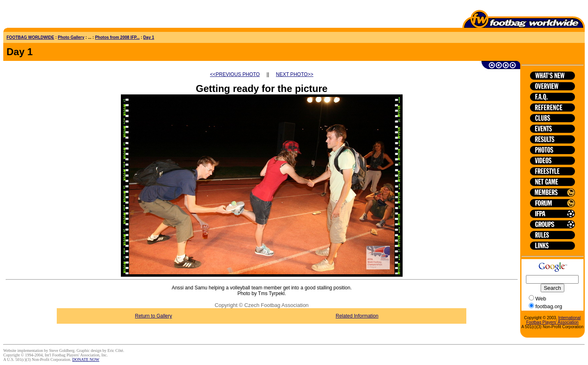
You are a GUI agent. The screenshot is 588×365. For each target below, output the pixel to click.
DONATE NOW (86, 359)
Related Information (357, 316)
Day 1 (149, 37)
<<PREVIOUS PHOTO (235, 74)
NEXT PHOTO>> (295, 74)
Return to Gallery (154, 316)
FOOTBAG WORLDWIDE (30, 37)
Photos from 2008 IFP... (117, 37)
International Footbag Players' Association (553, 320)
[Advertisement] (51, 16)
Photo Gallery (71, 37)
